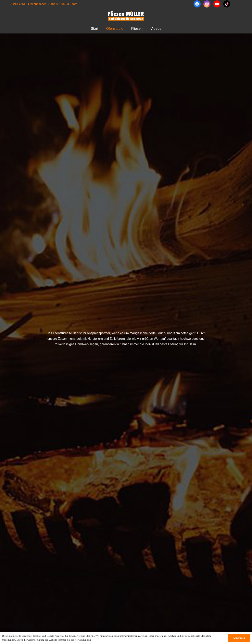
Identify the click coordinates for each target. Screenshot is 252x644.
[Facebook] (197, 4)
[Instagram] (207, 4)
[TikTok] (227, 4)
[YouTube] (217, 4)
